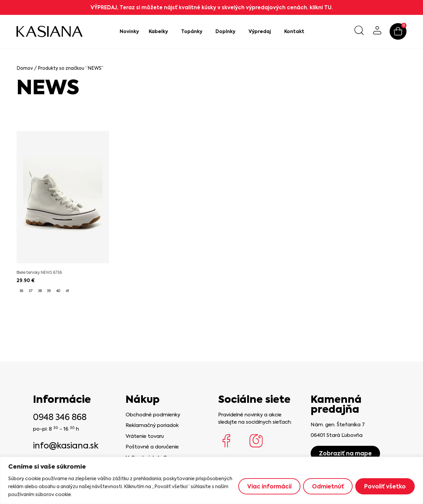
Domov (25, 68)
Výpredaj (261, 31)
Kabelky (160, 31)
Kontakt (294, 31)
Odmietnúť (328, 486)
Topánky (193, 31)
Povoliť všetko (385, 486)
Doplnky (227, 31)
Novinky (129, 31)
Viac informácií (269, 486)
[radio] (21, 291)
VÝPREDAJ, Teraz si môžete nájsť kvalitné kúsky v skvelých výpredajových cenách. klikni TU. (212, 7)
